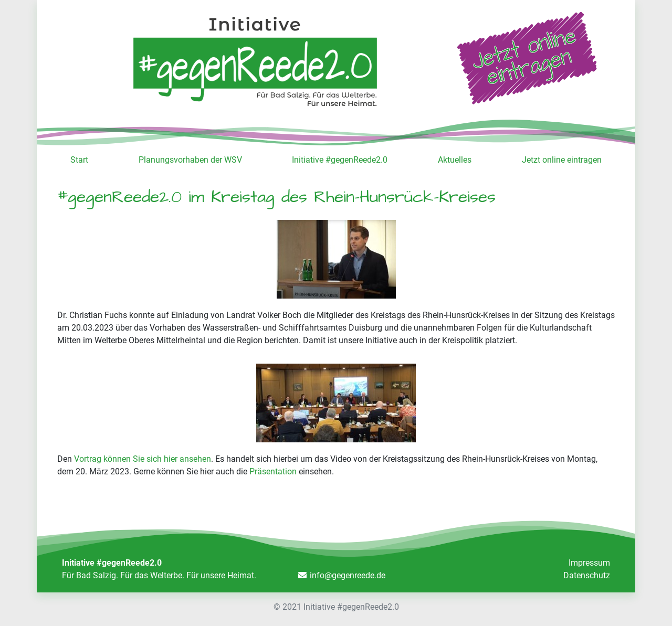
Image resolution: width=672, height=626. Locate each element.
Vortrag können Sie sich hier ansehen (143, 459)
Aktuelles (455, 160)
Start (79, 160)
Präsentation (273, 471)
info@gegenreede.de (348, 575)
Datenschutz (587, 575)
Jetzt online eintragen (562, 160)
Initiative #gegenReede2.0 (340, 160)
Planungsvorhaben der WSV (190, 160)
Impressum (589, 563)
